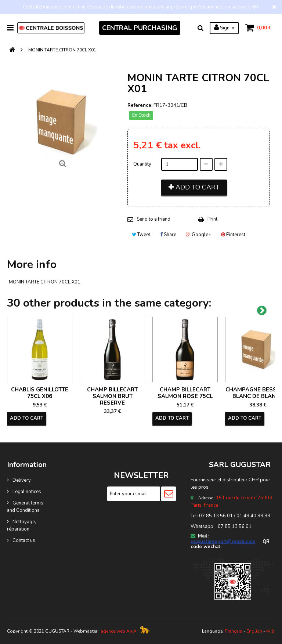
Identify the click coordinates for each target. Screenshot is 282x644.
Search (200, 28)
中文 (271, 631)
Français (234, 631)
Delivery (22, 480)
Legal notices (27, 492)
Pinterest (233, 235)
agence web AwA (119, 631)
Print (212, 219)
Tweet (141, 235)
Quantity (142, 164)
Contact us (24, 540)
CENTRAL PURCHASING (140, 28)
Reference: (140, 105)
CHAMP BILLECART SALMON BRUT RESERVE (112, 396)
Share (168, 235)
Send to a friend (153, 219)
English (254, 631)
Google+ (199, 235)
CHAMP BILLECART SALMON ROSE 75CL (185, 393)
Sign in (224, 28)
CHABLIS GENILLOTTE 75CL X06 (40, 393)
